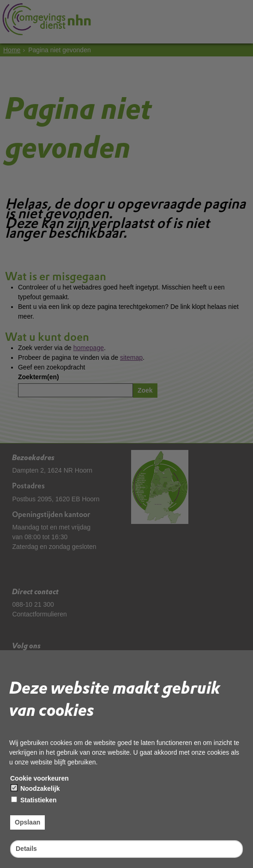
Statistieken (34, 800)
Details (26, 849)
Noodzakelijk (35, 788)
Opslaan (27, 822)
